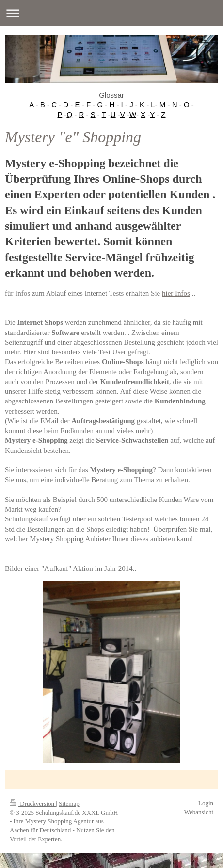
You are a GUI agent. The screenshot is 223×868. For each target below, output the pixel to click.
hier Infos (176, 293)
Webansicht (199, 812)
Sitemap (69, 804)
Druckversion (33, 804)
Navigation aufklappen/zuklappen (111, 13)
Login (206, 803)
